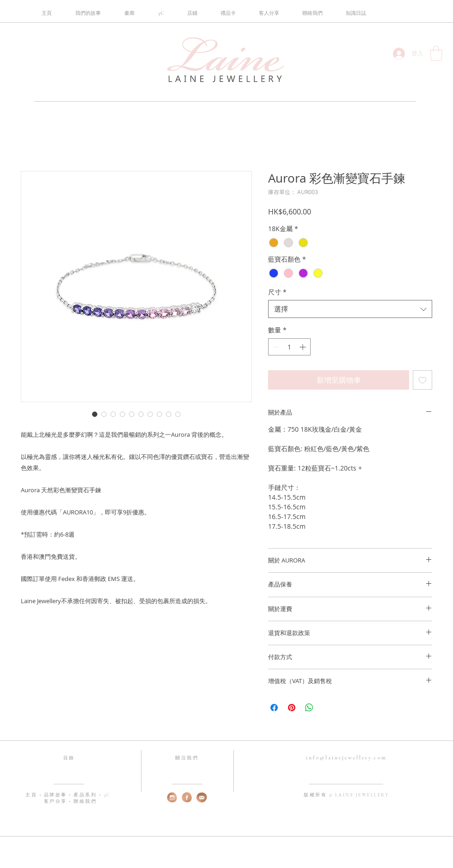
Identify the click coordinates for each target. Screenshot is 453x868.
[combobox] (350, 309)
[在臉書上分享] (274, 708)
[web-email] (202, 798)
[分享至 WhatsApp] (309, 708)
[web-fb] (187, 798)
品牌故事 (57, 795)
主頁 (32, 795)
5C (107, 795)
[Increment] (303, 347)
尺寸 (277, 292)
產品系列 (86, 795)
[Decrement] (275, 347)
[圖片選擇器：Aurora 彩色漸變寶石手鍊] (95, 414)
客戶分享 (55, 801)
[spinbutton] (289, 347)
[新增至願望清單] (422, 380)
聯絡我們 (85, 801)
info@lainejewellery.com (346, 758)
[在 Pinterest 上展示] (292, 708)
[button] (161, 13)
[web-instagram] (172, 798)
